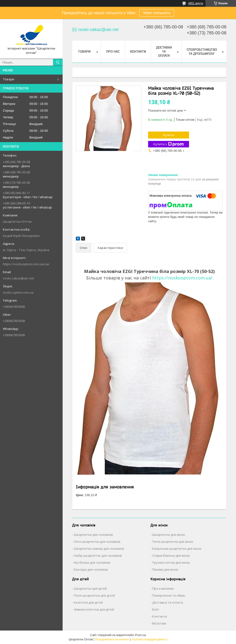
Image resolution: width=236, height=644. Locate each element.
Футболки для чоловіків (92, 562)
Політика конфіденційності (150, 639)
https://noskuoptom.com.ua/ (182, 278)
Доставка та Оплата (164, 51)
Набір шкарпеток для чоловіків (98, 556)
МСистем (159, 623)
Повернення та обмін (169, 595)
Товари (9, 79)
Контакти (138, 51)
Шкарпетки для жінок (169, 535)
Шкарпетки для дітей (90, 588)
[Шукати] (58, 62)
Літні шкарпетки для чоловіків (97, 542)
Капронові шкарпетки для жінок (177, 549)
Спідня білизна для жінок (171, 556)
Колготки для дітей (88, 602)
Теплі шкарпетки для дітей (94, 595)
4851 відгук (196, 3)
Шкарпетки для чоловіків (93, 535)
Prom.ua (141, 635)
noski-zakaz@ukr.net (18, 278)
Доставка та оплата (168, 602)
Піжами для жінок (165, 569)
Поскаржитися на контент (112, 639)
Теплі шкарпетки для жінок (173, 542)
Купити (169, 135)
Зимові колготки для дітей (94, 609)
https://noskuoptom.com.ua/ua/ (26, 264)
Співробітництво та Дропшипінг (202, 52)
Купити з (169, 144)
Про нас (113, 51)
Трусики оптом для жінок (171, 562)
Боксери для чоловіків (91, 569)
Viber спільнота (157, 13)
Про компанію (163, 588)
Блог (156, 609)
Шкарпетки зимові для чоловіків (99, 549)
